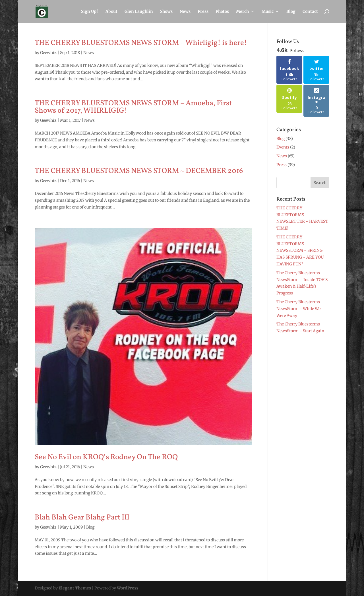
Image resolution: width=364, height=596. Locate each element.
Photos (222, 12)
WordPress (128, 588)
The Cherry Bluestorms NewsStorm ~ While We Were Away (298, 309)
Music (268, 12)
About (111, 12)
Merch (242, 12)
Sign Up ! (90, 12)
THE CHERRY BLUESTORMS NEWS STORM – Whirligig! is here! (141, 43)
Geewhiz (48, 53)
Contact (310, 12)
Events (283, 147)
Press (203, 12)
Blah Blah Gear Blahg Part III (82, 517)
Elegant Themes (75, 588)
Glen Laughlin (139, 12)
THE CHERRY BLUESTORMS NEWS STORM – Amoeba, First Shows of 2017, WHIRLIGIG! (133, 107)
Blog (291, 12)
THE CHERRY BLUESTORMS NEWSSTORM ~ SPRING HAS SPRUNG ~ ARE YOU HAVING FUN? (300, 250)
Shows (166, 12)
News (185, 12)
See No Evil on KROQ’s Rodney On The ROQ (106, 457)
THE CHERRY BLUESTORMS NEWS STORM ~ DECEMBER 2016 (139, 171)
